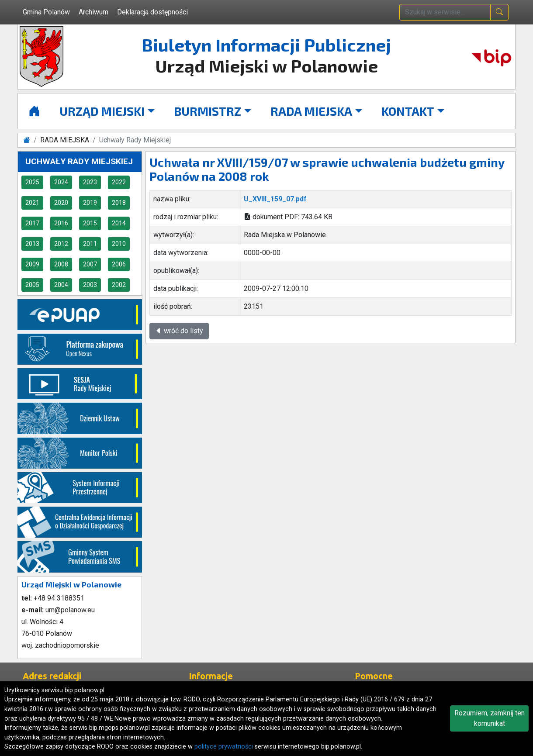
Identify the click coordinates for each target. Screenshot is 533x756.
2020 (61, 203)
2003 (90, 285)
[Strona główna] (34, 111)
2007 (90, 264)
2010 (119, 244)
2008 (61, 264)
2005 (32, 285)
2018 (119, 203)
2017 (32, 223)
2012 (61, 244)
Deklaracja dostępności (152, 12)
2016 (61, 223)
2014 (119, 223)
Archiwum (93, 12)
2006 (119, 264)
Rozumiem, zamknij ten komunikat (490, 718)
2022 (119, 182)
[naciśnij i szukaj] (499, 12)
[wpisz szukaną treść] (445, 12)
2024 (61, 182)
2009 (32, 264)
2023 (90, 182)
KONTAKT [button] (408, 111)
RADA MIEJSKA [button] (311, 111)
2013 (32, 244)
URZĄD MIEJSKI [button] (102, 111)
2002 (119, 285)
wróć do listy (179, 331)
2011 (90, 244)
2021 (32, 203)
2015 (90, 223)
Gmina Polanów (46, 12)
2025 (32, 182)
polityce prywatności (224, 747)
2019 (90, 203)
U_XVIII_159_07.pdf (275, 199)
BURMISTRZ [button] (208, 111)
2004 (61, 285)
